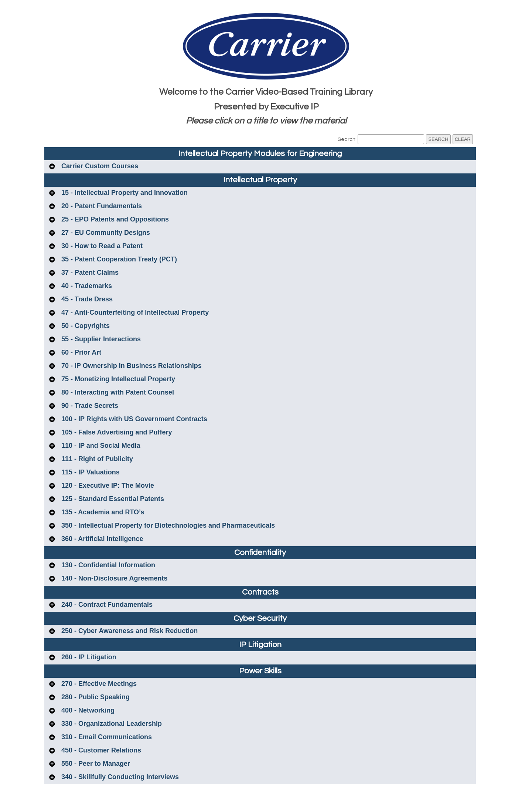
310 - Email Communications (106, 737)
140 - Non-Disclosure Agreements (113, 578)
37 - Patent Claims (89, 273)
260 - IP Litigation (88, 657)
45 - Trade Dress (86, 299)
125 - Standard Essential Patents (112, 499)
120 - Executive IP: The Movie (107, 486)
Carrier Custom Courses (99, 166)
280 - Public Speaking (95, 697)
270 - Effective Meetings (98, 684)
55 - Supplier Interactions (100, 339)
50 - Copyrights (85, 326)
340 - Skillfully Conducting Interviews (119, 777)
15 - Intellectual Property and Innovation (124, 193)
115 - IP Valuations (90, 472)
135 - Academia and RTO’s (102, 512)
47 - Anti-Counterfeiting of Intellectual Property (134, 312)
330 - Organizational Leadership (111, 724)
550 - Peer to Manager (95, 764)
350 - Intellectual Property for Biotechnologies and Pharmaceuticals (167, 525)
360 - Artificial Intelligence (101, 539)
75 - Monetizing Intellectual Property (117, 379)
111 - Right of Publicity (96, 459)
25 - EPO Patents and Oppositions (114, 219)
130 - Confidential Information (107, 565)
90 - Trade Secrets (89, 406)
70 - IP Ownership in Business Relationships (131, 366)
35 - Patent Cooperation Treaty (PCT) (118, 259)
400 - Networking (87, 710)
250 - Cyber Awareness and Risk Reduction (129, 631)
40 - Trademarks (86, 286)
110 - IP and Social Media (100, 446)
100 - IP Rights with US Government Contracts (133, 419)
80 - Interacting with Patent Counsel (117, 392)
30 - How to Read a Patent (101, 246)
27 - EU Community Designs (105, 233)
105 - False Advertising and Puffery (116, 432)
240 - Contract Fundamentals (106, 605)
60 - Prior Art (80, 352)
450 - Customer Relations (100, 750)
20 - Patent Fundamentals (101, 206)
